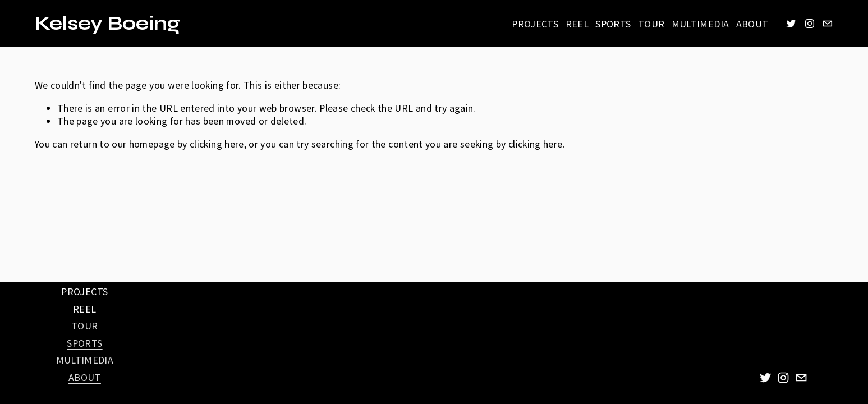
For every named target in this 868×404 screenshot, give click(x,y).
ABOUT (752, 24)
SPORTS (613, 24)
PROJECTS (535, 24)
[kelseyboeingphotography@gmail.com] (828, 24)
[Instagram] (810, 24)
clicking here (217, 144)
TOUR (651, 24)
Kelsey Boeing (107, 24)
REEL (577, 24)
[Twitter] (791, 24)
